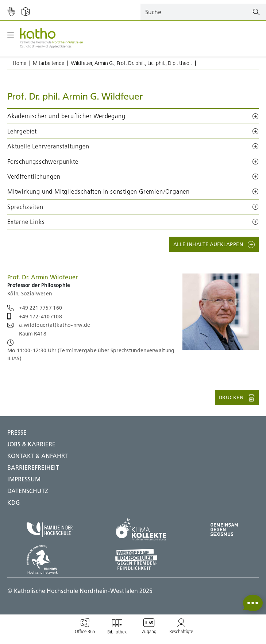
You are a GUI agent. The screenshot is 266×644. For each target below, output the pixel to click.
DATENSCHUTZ (28, 491)
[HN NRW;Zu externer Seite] (50, 559)
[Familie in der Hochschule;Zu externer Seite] (50, 530)
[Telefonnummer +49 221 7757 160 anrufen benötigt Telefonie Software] (35, 308)
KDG (14, 503)
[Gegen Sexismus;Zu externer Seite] (224, 529)
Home (20, 63)
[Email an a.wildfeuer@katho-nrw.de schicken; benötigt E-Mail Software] (49, 325)
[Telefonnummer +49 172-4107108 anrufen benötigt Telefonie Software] (35, 317)
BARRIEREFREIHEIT (33, 468)
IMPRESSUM (24, 479)
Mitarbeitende (49, 63)
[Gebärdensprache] (11, 12)
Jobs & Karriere (31, 444)
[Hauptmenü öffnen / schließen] (11, 35)
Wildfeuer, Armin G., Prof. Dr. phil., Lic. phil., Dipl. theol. (131, 63)
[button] (133, 116)
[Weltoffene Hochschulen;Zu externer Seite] (141, 559)
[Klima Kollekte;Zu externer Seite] (141, 529)
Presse (17, 432)
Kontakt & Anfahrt (38, 456)
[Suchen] (256, 12)
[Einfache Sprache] (26, 12)
